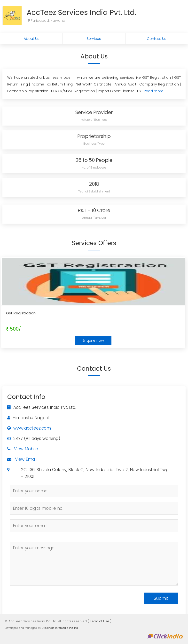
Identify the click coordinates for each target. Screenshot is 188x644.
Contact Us (157, 39)
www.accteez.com (32, 428)
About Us (31, 39)
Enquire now (93, 340)
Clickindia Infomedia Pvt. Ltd (60, 628)
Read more (154, 91)
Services (94, 39)
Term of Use (100, 621)
